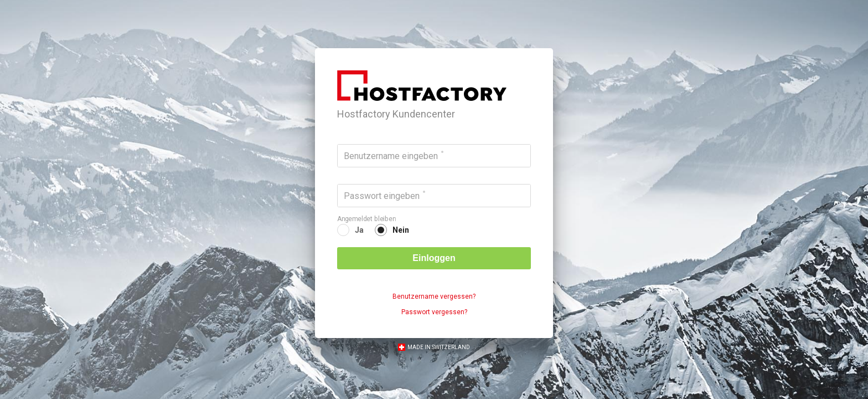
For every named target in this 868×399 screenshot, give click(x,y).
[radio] (350, 230)
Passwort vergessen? (434, 312)
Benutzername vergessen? (434, 296)
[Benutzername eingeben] (434, 156)
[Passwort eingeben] (434, 196)
